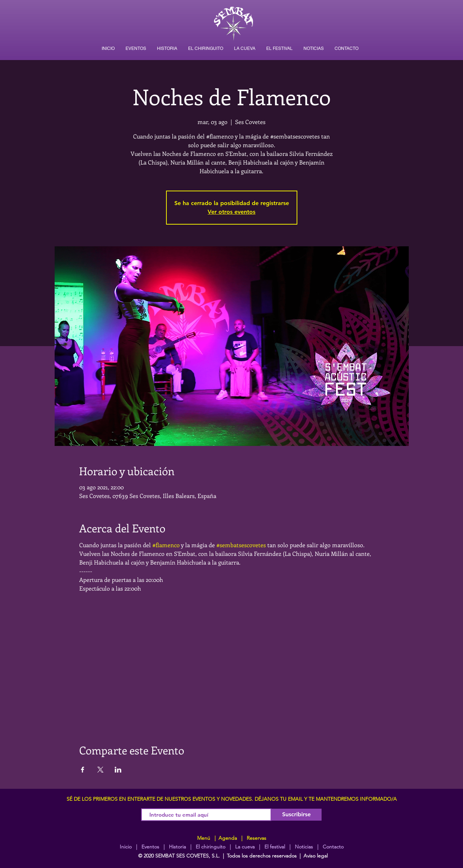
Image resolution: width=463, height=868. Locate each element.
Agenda (227, 838)
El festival (275, 847)
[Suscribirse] (296, 815)
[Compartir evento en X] (100, 770)
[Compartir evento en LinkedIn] (118, 770)
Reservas (256, 838)
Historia (177, 847)
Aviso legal (316, 856)
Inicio (126, 847)
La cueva (245, 847)
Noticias (304, 847)
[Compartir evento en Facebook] (83, 770)
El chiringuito (211, 847)
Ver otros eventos (231, 212)
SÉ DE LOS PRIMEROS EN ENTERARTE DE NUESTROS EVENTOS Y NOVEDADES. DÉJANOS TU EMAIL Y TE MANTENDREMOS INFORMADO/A (232, 799)
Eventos (150, 847)
